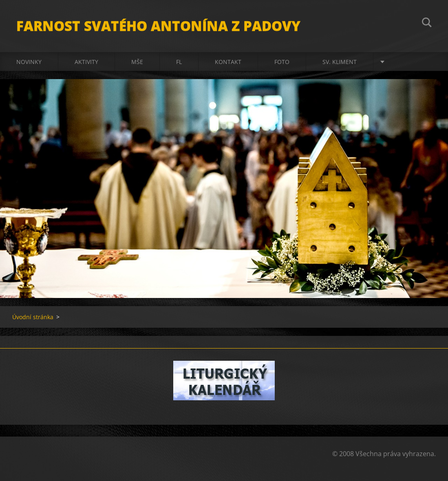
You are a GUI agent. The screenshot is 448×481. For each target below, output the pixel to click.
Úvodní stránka (33, 317)
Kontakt (228, 62)
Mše (137, 62)
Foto (282, 62)
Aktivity (86, 62)
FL (179, 62)
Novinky (29, 62)
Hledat (427, 24)
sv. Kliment (340, 62)
